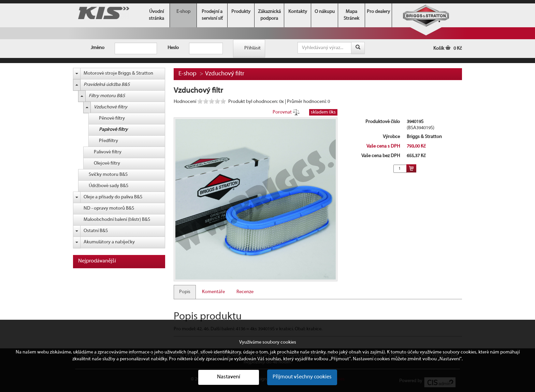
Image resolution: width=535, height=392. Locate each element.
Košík (448, 49)
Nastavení (229, 377)
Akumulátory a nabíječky (109, 242)
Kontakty (298, 12)
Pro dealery (378, 12)
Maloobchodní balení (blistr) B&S (117, 220)
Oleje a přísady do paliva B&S (113, 197)
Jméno (98, 48)
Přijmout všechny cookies (302, 377)
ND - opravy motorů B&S (109, 208)
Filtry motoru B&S (107, 96)
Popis (185, 292)
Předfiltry (109, 141)
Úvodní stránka (156, 15)
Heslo (173, 48)
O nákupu (325, 12)
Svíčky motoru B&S (108, 175)
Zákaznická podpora (269, 15)
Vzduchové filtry (111, 107)
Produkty (241, 12)
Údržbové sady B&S (109, 186)
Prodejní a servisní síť (212, 15)
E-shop (183, 12)
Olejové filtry (107, 163)
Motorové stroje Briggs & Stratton (118, 73)
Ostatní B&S (96, 231)
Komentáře (213, 292)
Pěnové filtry (112, 118)
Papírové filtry (113, 130)
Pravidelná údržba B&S (107, 85)
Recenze (245, 292)
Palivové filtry (108, 152)
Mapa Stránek (351, 15)
